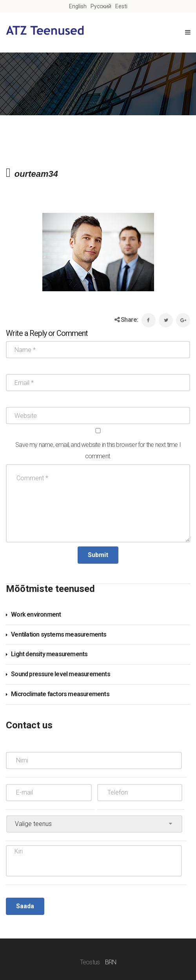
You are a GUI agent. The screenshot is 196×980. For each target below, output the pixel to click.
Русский (101, 6)
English (78, 6)
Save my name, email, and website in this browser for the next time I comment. (98, 450)
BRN (111, 962)
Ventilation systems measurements (59, 634)
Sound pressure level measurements (61, 674)
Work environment (36, 614)
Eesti (121, 6)
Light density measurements (49, 654)
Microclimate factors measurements (60, 694)
